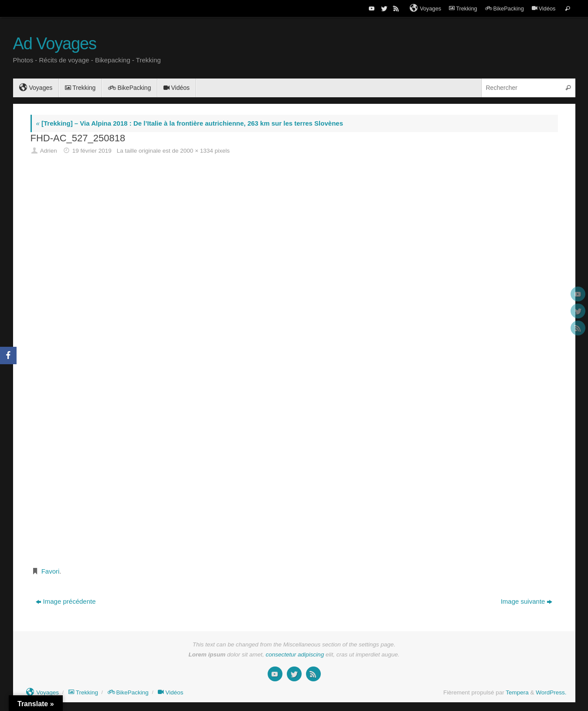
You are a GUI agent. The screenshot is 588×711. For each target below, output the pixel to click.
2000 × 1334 (196, 151)
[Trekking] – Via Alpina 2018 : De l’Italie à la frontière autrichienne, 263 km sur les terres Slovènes (190, 123)
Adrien (49, 151)
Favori (51, 571)
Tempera (517, 692)
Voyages (425, 8)
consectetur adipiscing (295, 655)
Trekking (463, 9)
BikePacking (505, 9)
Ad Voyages (55, 44)
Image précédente (66, 601)
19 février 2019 (92, 151)
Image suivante (527, 601)
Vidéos (544, 9)
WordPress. (551, 692)
